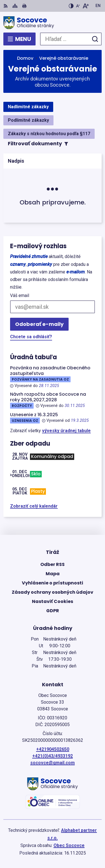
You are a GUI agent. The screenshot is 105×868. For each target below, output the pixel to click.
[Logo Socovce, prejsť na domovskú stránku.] (53, 23)
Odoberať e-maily (39, 324)
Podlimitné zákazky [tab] (28, 120)
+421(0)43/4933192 (53, 756)
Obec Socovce (69, 845)
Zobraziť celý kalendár (34, 506)
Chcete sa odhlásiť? (31, 337)
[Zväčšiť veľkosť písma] (86, 6)
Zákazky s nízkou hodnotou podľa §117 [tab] (49, 134)
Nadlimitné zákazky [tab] (28, 107)
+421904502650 (53, 749)
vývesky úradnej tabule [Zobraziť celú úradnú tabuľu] (66, 431)
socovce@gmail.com (53, 763)
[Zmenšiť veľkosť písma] (78, 6)
